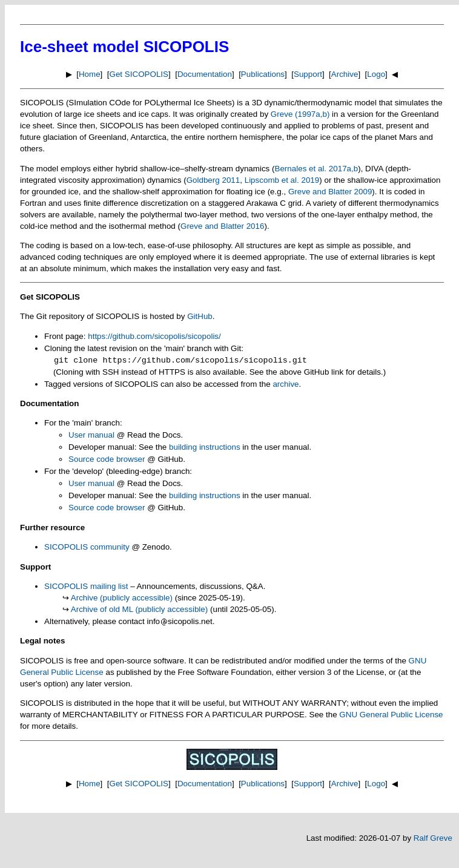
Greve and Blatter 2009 (330, 192)
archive (286, 384)
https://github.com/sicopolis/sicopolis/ (154, 336)
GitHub (200, 316)
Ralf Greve (433, 838)
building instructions (205, 447)
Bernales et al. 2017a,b (316, 169)
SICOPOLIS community (87, 547)
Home (90, 74)
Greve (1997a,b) (300, 114)
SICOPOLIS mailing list (86, 586)
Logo (376, 74)
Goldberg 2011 (213, 180)
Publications (263, 74)
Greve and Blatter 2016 (222, 226)
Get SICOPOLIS (139, 74)
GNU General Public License (391, 715)
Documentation (205, 74)
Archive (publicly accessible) (122, 598)
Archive (345, 74)
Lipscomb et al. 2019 (282, 180)
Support (308, 74)
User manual (91, 435)
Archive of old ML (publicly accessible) (140, 609)
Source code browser (107, 459)
